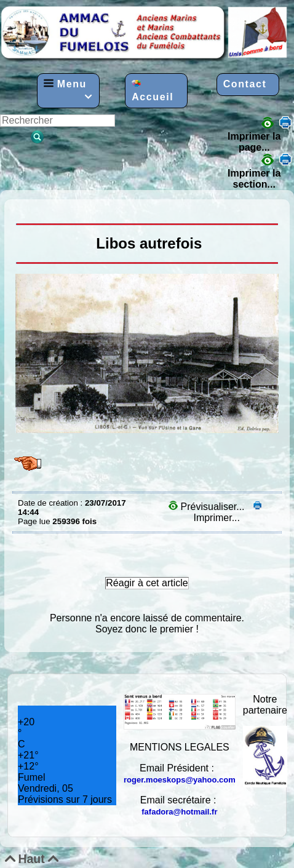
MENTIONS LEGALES (180, 747)
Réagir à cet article (147, 583)
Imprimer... (226, 512)
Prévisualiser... (208, 507)
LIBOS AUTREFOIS (21, 209)
